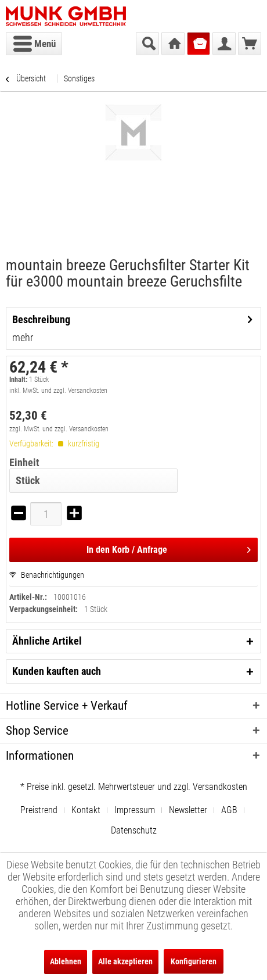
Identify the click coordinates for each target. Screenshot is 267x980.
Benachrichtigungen (47, 575)
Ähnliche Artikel (47, 641)
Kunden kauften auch (57, 671)
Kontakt (86, 810)
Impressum (135, 810)
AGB (229, 810)
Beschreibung (41, 319)
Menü (35, 42)
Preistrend (39, 810)
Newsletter (188, 810)
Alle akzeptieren (125, 961)
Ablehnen (66, 961)
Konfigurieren (194, 961)
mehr (23, 337)
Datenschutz (134, 830)
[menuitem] (34, 44)
